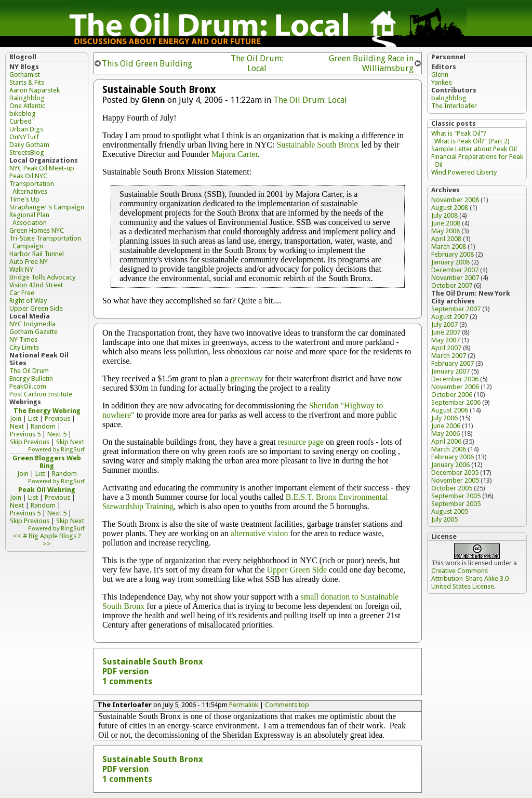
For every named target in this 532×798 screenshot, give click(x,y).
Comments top (287, 705)
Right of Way (28, 301)
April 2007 (446, 348)
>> (47, 544)
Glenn (440, 75)
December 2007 (455, 270)
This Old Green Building (147, 64)
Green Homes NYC (37, 230)
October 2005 (452, 488)
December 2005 (455, 473)
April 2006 (446, 441)
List (33, 418)
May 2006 (445, 434)
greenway (247, 378)
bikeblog (23, 114)
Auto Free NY (29, 262)
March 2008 (449, 247)
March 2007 (449, 356)
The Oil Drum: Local (257, 63)
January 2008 (450, 262)
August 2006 (450, 410)
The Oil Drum (29, 371)
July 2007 (444, 324)
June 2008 (446, 223)
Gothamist (25, 75)
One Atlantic (27, 106)
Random (43, 426)
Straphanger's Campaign (47, 207)
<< (17, 536)
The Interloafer (454, 106)
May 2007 (445, 340)
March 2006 (449, 449)
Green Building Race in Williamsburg (371, 63)
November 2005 (455, 480)
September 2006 (456, 402)
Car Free (22, 293)
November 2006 (455, 387)
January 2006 (450, 465)
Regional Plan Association (29, 219)
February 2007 (453, 363)
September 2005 (456, 496)
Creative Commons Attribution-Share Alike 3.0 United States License (470, 578)
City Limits (24, 347)
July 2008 (444, 215)
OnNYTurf (24, 137)
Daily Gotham (29, 145)
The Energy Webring (47, 411)
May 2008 (445, 231)
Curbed (21, 121)
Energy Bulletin (31, 378)
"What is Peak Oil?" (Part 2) (470, 141)
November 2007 (455, 278)
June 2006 (446, 426)
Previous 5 (25, 434)
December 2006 (455, 379)
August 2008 (450, 208)
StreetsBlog (27, 152)
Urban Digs (26, 129)
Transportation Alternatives (32, 188)
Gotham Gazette (34, 332)
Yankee (442, 82)
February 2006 (453, 457)
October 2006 (452, 395)
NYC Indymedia (32, 324)
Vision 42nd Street (36, 285)
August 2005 (450, 511)
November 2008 (455, 200)
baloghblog (449, 98)
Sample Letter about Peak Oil (474, 149)
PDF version (126, 671)
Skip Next (70, 442)
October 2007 (452, 285)
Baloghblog (27, 98)
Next (17, 426)
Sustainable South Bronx (318, 145)
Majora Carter (235, 154)
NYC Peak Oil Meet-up (42, 168)
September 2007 (456, 309)
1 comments (127, 681)
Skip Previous (30, 442)
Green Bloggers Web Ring (47, 462)
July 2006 (444, 418)
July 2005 (444, 519)
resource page (301, 442)
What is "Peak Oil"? (459, 133)
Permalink (244, 705)
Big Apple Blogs (52, 536)
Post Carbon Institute (41, 394)
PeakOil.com (28, 386)
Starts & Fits (27, 82)
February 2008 (453, 254)
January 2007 (450, 371)
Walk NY (21, 269)
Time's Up (24, 199)
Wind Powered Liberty (464, 172)
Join (16, 418)
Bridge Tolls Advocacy (42, 277)
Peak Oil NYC (28, 176)
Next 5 (57, 434)
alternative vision (260, 533)
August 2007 (450, 317)
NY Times (23, 340)
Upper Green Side (297, 570)
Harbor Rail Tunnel (37, 254)
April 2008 (446, 239)
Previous (57, 418)
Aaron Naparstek (35, 90)
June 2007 (446, 332)
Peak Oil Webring (47, 490)
